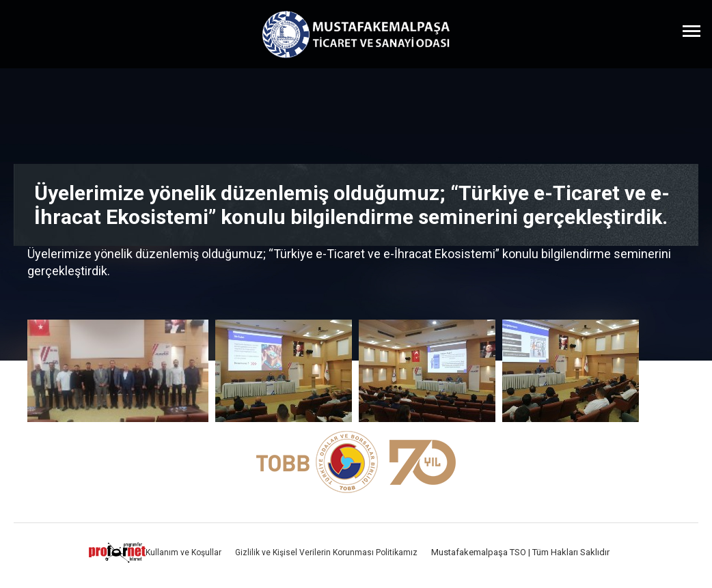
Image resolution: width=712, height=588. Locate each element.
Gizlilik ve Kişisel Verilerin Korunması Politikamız (326, 552)
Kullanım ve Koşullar (183, 552)
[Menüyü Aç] (692, 31)
